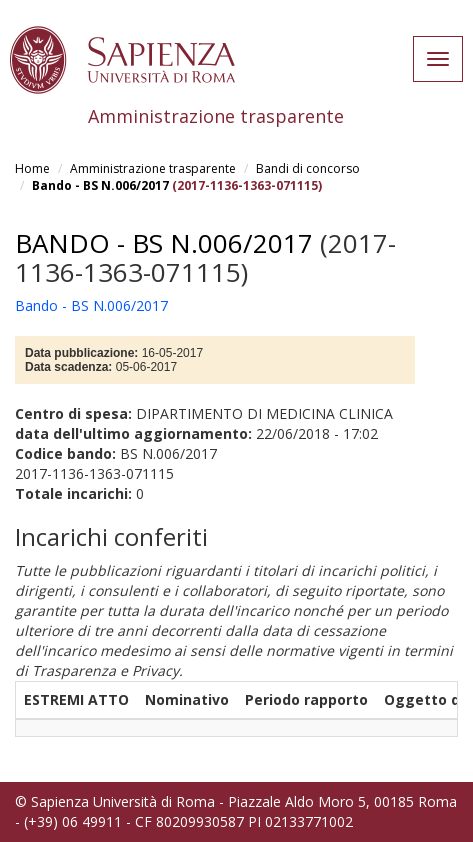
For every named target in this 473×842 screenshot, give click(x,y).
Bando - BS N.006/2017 (100, 185)
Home (32, 168)
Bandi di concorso (308, 168)
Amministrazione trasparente (153, 168)
